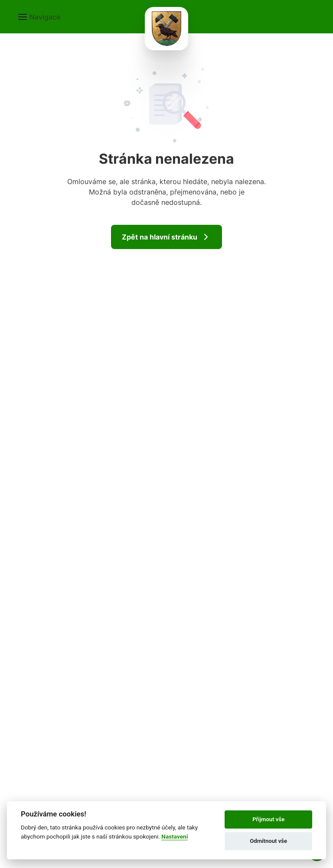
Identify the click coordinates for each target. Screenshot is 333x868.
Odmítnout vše (268, 841)
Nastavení (175, 836)
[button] (39, 17)
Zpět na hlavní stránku (166, 237)
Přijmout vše (268, 819)
